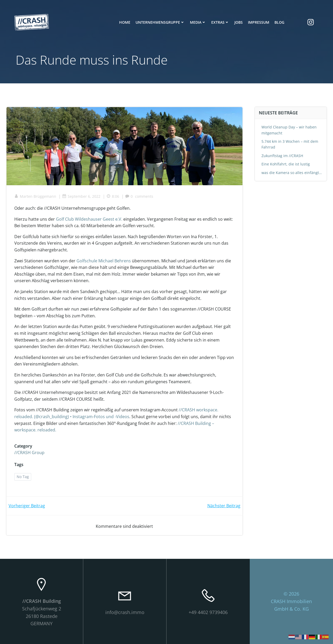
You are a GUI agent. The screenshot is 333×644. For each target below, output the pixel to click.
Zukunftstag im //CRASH (282, 156)
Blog (279, 22)
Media (198, 22)
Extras (220, 22)
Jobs (239, 22)
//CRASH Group (29, 453)
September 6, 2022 (81, 196)
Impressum (259, 22)
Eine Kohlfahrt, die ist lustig (286, 164)
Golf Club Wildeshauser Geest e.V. (89, 219)
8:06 (113, 196)
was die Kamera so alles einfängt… (292, 173)
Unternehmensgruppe (160, 22)
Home (125, 22)
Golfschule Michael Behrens (104, 261)
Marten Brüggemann (35, 196)
